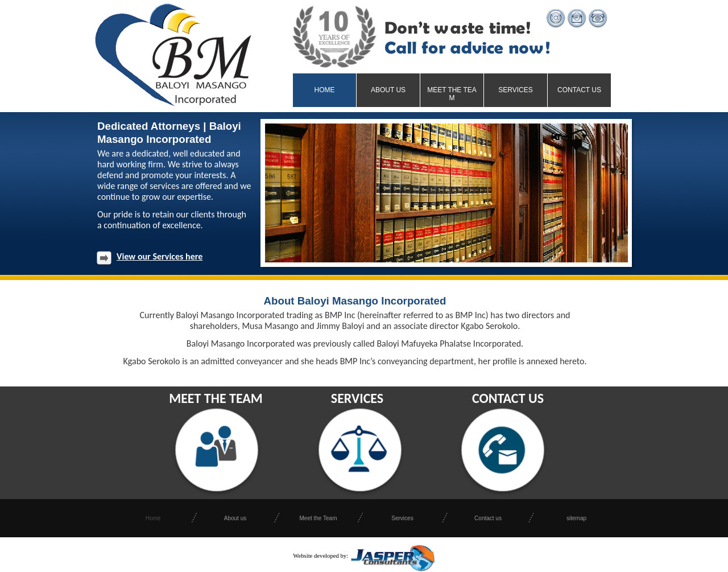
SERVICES (357, 398)
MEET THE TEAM (216, 398)
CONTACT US (508, 398)
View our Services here (160, 256)
